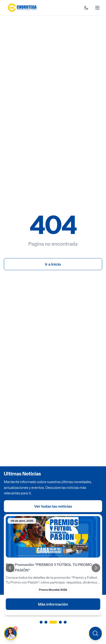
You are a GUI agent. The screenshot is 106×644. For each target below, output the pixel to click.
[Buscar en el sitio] (95, 633)
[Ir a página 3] (53, 622)
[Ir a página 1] (41, 622)
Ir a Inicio (53, 264)
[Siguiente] (96, 568)
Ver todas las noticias (53, 506)
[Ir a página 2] (46, 622)
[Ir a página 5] (65, 622)
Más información (53, 604)
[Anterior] (10, 568)
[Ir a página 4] (60, 622)
